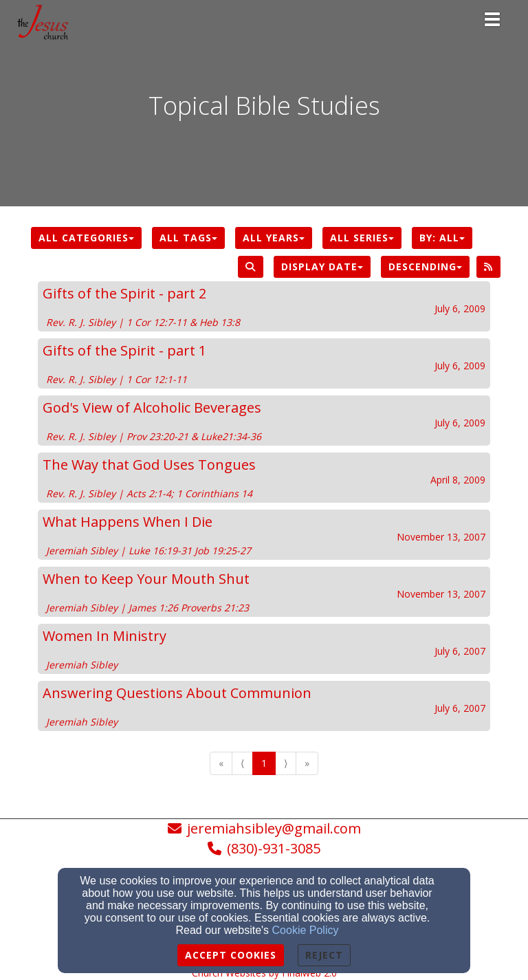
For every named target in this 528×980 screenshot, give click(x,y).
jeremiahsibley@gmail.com (274, 828)
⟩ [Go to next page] (286, 763)
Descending (425, 266)
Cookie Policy (306, 930)
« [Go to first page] (221, 763)
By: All (442, 238)
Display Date (322, 266)
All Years (274, 238)
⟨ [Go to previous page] (242, 763)
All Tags (188, 238)
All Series (362, 238)
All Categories (86, 238)
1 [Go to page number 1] (264, 763)
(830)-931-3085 (274, 848)
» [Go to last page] (307, 763)
